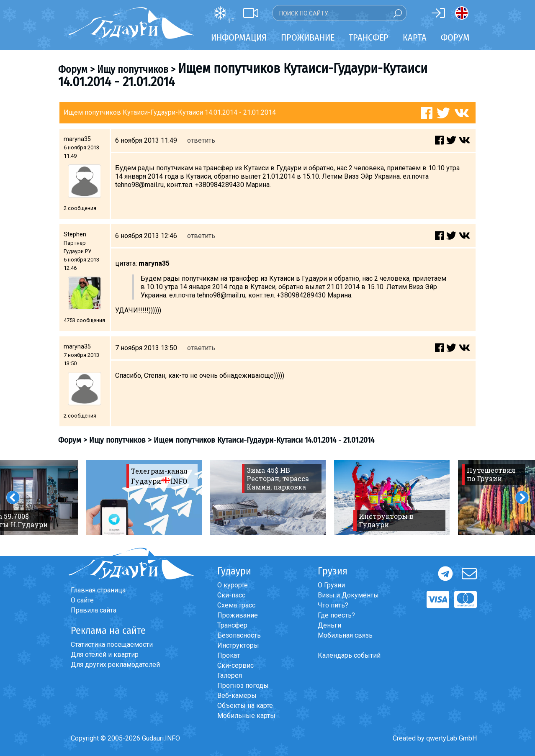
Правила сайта (94, 610)
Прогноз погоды (243, 686)
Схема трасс (236, 605)
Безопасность (239, 635)
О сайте (82, 600)
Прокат (229, 655)
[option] (144, 497)
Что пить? (333, 605)
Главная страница (98, 590)
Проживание (238, 615)
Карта (415, 37)
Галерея (230, 675)
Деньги (329, 625)
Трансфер (232, 625)
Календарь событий (349, 655)
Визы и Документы (348, 595)
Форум (455, 37)
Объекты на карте (245, 706)
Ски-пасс (231, 595)
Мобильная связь (345, 635)
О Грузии (331, 585)
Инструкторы (238, 645)
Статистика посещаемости (112, 645)
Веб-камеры (237, 696)
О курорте (233, 585)
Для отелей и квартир (105, 655)
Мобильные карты (246, 716)
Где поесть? (336, 615)
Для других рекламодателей (115, 665)
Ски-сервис (235, 665)
